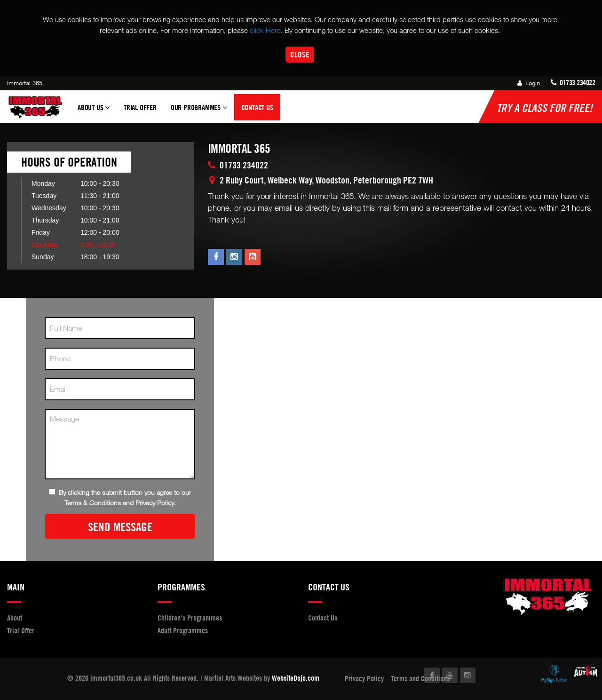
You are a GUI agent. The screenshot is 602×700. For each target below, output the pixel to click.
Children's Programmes (190, 618)
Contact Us (257, 107)
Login (529, 83)
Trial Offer (140, 107)
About (15, 618)
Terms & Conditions (93, 503)
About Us (94, 111)
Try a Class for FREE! (545, 108)
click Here (265, 30)
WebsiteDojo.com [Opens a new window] (296, 678)
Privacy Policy (364, 678)
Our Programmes (199, 111)
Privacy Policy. (156, 503)
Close (300, 54)
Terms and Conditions (420, 678)
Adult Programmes (183, 630)
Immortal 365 (25, 83)
